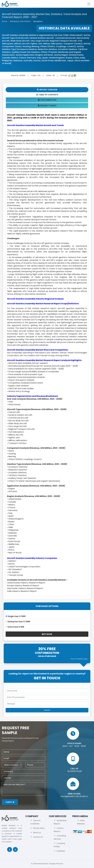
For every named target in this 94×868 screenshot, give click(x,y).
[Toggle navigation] (89, 4)
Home (5, 21)
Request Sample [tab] (47, 106)
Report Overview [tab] (47, 90)
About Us (37, 833)
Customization (47, 100)
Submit (10, 802)
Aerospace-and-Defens (20, 21)
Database (61, 851)
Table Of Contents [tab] (47, 95)
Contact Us (38, 837)
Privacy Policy (39, 828)
